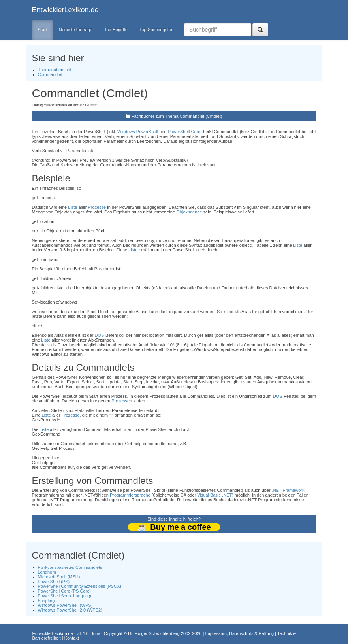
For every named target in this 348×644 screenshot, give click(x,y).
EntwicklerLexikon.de (65, 10)
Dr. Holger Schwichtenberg (154, 633)
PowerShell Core (184, 132)
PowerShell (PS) (54, 582)
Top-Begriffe (116, 30)
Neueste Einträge (76, 30)
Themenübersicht (55, 70)
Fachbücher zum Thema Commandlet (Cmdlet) (177, 116)
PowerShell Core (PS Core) (65, 591)
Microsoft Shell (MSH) (59, 577)
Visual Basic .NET (214, 495)
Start (42, 30)
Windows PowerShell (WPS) (65, 605)
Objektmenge (189, 212)
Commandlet (50, 74)
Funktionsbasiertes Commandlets (70, 567)
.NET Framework (288, 490)
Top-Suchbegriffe (156, 30)
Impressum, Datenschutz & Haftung (239, 633)
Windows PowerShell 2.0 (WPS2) (70, 610)
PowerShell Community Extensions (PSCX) (80, 586)
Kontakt (72, 638)
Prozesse (97, 207)
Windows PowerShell (138, 132)
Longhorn (47, 572)
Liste (72, 207)
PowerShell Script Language (65, 596)
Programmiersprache (130, 495)
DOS (99, 335)
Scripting (46, 601)
